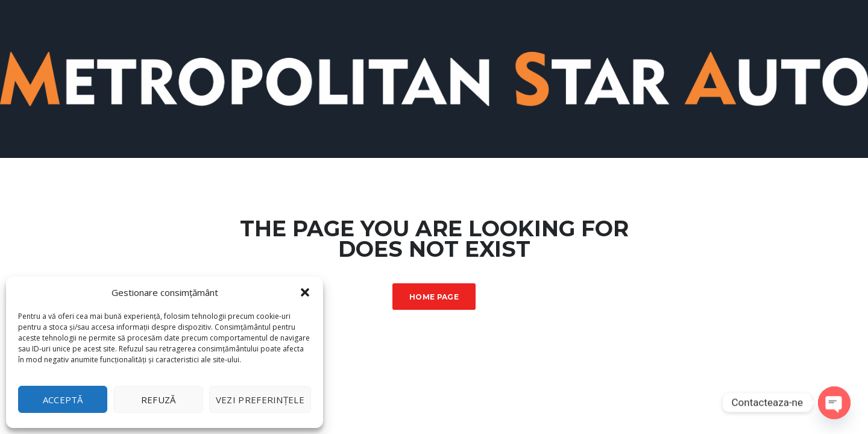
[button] (305, 292)
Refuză (159, 400)
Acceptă (63, 400)
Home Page (434, 297)
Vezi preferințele (260, 400)
